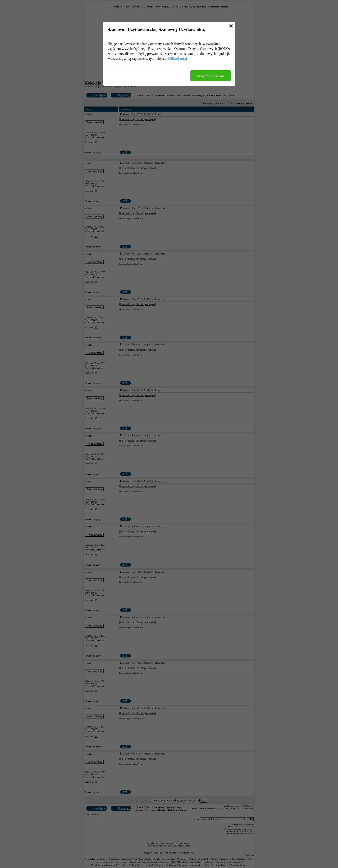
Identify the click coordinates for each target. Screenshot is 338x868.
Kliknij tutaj (178, 59)
